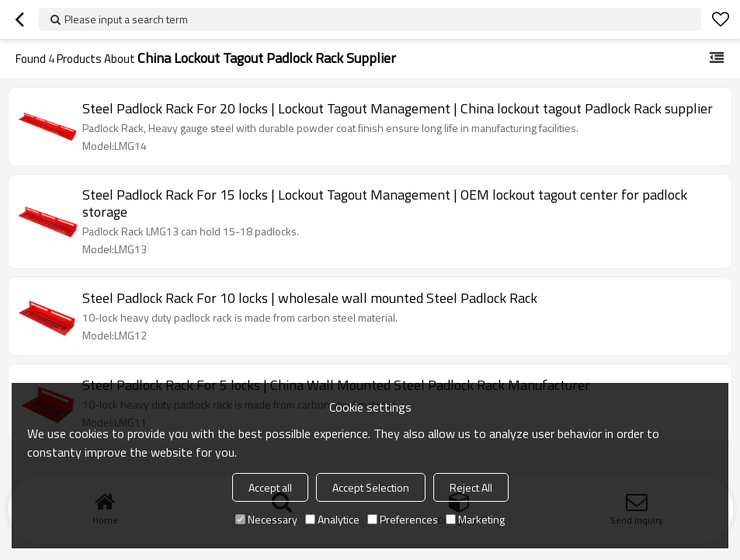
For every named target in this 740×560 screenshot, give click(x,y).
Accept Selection (371, 487)
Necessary (266, 519)
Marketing (475, 519)
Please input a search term (126, 19)
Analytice (332, 519)
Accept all (270, 487)
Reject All (471, 487)
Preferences (403, 519)
